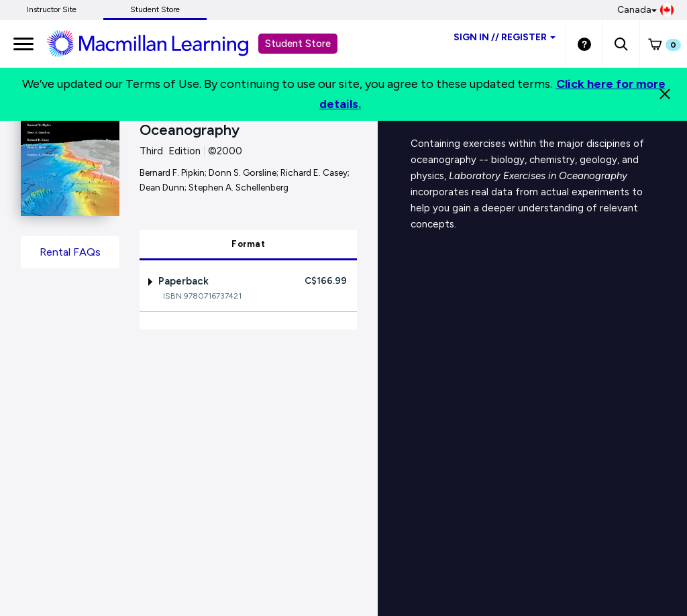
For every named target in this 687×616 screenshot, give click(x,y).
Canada (645, 10)
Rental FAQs (70, 252)
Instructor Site (52, 9)
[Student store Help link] (584, 44)
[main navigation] (23, 44)
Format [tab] (248, 244)
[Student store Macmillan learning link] (158, 43)
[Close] (665, 94)
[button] (621, 44)
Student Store (155, 9)
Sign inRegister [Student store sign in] (505, 37)
